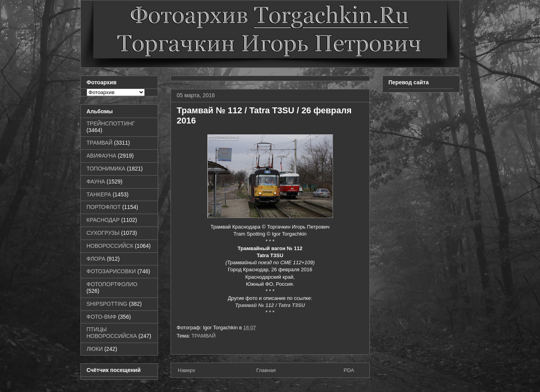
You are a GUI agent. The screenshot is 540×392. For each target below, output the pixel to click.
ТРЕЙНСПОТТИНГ (111, 123)
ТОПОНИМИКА (106, 169)
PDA (349, 370)
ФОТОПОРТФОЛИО (112, 284)
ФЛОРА (96, 259)
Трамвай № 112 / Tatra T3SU (270, 305)
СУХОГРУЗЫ (103, 233)
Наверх (187, 370)
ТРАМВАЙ (204, 336)
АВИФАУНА (102, 156)
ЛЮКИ (95, 349)
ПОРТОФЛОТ (104, 207)
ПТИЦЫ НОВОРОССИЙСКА (112, 333)
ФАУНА (96, 181)
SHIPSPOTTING (107, 304)
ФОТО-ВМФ (102, 317)
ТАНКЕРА (99, 194)
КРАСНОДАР (103, 220)
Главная (266, 370)
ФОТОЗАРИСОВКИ (111, 271)
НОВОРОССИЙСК (110, 246)
